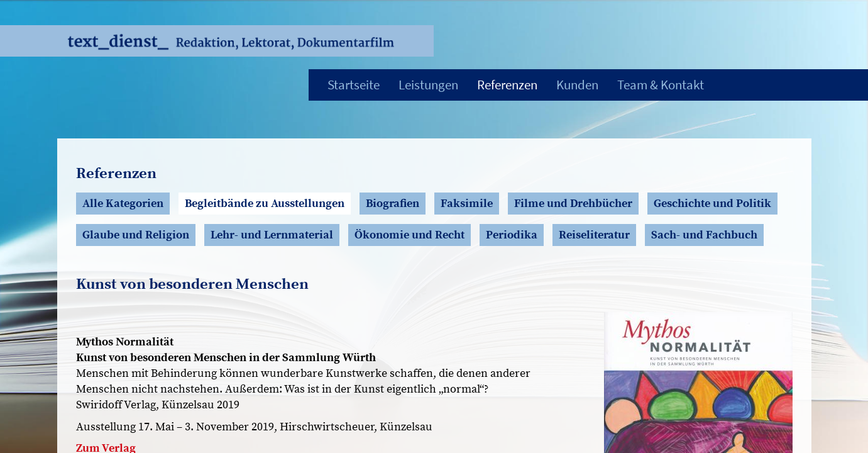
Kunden (577, 85)
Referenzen (507, 85)
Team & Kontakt (661, 85)
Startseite (354, 85)
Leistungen (428, 85)
